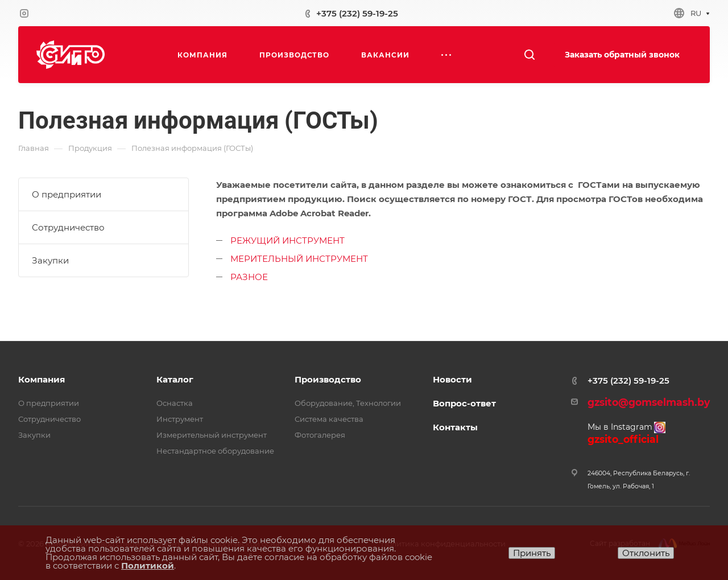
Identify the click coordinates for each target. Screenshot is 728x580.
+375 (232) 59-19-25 (357, 13)
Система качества (329, 419)
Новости (452, 379)
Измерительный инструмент (212, 435)
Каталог (175, 379)
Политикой (148, 565)
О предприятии (67, 194)
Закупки (50, 260)
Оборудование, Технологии (348, 403)
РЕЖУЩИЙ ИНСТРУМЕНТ (288, 240)
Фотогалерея (320, 435)
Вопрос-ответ (464, 403)
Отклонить (646, 553)
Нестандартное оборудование (215, 451)
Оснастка (175, 403)
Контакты (455, 427)
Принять (532, 553)
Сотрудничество (68, 227)
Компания (42, 379)
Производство (328, 379)
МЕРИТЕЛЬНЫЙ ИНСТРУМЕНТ (299, 259)
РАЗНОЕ (249, 277)
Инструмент (180, 419)
